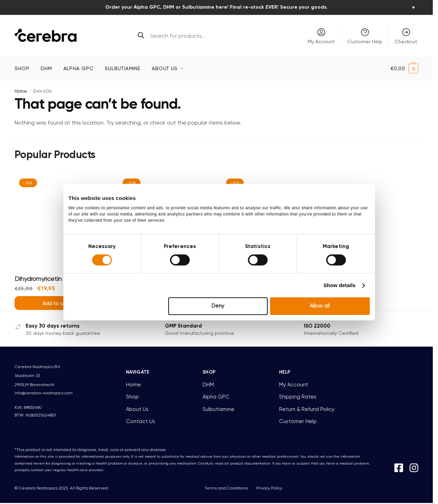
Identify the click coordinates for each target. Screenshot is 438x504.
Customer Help (365, 36)
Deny (218, 325)
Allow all (323, 325)
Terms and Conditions (226, 488)
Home (21, 91)
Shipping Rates (298, 397)
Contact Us (141, 421)
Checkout (406, 36)
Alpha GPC (216, 397)
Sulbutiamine (218, 409)
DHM (208, 385)
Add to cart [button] (56, 303)
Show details (344, 304)
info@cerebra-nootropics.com (44, 393)
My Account (321, 36)
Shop (132, 397)
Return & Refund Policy (307, 409)
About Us (137, 409)
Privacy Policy (269, 488)
